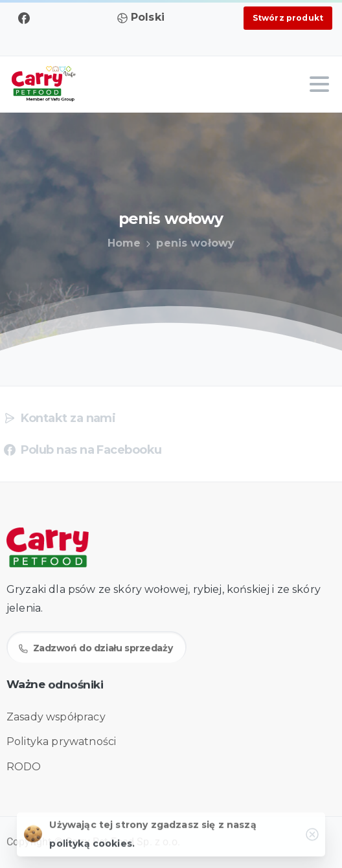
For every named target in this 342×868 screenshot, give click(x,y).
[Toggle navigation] (319, 84)
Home (124, 243)
